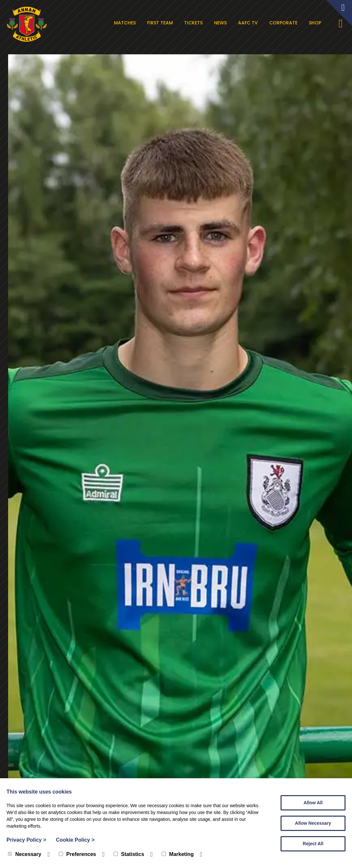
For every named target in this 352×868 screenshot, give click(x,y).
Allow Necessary (313, 823)
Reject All (313, 844)
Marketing (178, 854)
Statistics (129, 854)
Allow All (313, 803)
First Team (161, 23)
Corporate (284, 23)
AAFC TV (249, 23)
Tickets (194, 23)
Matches (126, 23)
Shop (316, 23)
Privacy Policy (26, 840)
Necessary (25, 854)
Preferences (77, 854)
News (221, 23)
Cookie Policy (75, 840)
